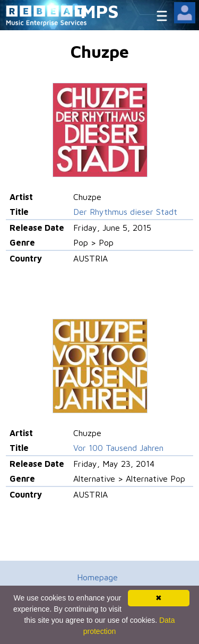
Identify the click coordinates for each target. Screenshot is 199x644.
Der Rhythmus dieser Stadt (125, 212)
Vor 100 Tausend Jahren (118, 448)
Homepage (97, 577)
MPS (100, 11)
